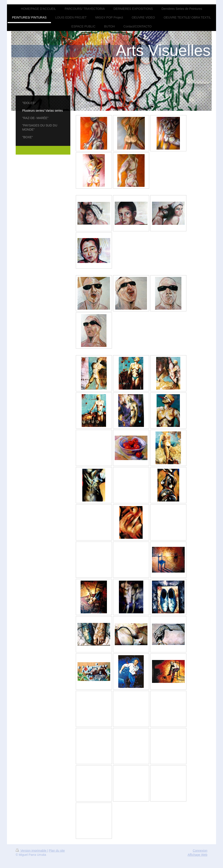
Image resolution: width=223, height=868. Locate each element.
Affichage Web (197, 855)
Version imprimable (31, 851)
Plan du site (57, 851)
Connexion (200, 851)
